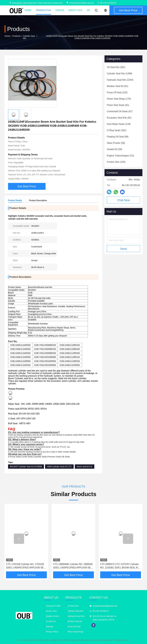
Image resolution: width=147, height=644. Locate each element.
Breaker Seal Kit (75, 621)
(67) (120, 111)
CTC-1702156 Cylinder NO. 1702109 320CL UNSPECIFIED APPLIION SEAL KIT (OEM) (26, 566)
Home (28, 10)
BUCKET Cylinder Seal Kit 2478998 (26, 467)
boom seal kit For (84, 467)
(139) (119, 124)
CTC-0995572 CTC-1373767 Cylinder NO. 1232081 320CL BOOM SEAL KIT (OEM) (120, 566)
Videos (60, 10)
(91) (119, 118)
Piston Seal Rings (75, 632)
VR (88, 10)
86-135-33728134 (107, 3)
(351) (117, 130)
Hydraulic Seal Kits (76, 616)
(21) (120, 156)
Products (43, 10)
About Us (75, 10)
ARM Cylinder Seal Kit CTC (59, 467)
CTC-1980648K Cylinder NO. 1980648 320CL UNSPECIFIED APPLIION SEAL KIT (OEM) (73, 566)
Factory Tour (51, 611)
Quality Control (52, 616)
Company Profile (53, 606)
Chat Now (123, 200)
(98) (118, 137)
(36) (116, 143)
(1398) (120, 74)
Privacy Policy (52, 632)
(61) (118, 105)
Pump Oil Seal (74, 626)
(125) (117, 92)
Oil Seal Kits (73, 606)
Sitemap (49, 626)
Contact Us (51, 621)
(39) (114, 149)
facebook (93, 625)
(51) (117, 86)
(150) (116, 162)
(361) (116, 67)
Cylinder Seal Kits (29, 37)
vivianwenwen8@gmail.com (80, 3)
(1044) (120, 80)
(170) (119, 99)
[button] (19, 539)
